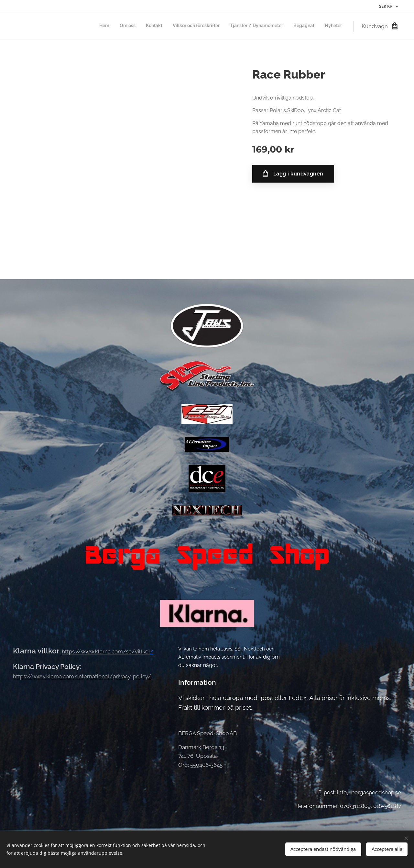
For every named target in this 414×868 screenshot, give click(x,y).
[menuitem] (282, 26)
